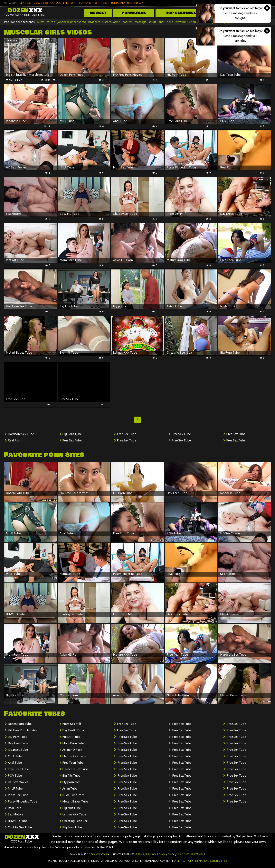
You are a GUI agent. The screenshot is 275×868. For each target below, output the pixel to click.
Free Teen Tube (73, 763)
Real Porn (14, 441)
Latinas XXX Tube (74, 815)
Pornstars (134, 13)
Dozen (25, 11)
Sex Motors (16, 815)
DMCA (171, 855)
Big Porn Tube (72, 434)
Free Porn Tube (18, 769)
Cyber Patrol (182, 861)
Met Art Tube (71, 737)
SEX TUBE (25, 3)
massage (140, 22)
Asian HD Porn (72, 750)
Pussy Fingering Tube (22, 802)
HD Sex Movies (18, 782)
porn (170, 22)
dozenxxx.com (97, 855)
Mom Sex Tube (18, 795)
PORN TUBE (100, 3)
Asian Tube (70, 789)
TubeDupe (12, 41)
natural (127, 22)
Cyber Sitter (218, 861)
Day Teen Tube (18, 744)
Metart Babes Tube (75, 802)
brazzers (94, 22)
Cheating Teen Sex (75, 821)
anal (161, 22)
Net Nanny (201, 861)
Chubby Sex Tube (20, 828)
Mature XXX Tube (74, 757)
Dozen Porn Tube (20, 724)
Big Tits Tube (71, 776)
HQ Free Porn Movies (22, 731)
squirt (152, 22)
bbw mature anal (187, 22)
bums (41, 22)
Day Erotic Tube (73, 731)
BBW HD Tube (18, 821)
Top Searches (181, 13)
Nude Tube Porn (73, 795)
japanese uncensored (72, 22)
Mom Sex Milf (72, 724)
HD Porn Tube (18, 737)
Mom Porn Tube (73, 744)
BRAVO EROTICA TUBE (47, 3)
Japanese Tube (18, 750)
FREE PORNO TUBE (121, 3)
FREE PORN (70, 3)
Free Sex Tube (72, 441)
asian (117, 22)
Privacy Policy (156, 855)
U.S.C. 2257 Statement (191, 855)
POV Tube (15, 776)
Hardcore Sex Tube (21, 434)
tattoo (51, 22)
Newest (98, 13)
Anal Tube (15, 763)
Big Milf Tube (71, 808)
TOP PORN (85, 3)
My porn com (71, 782)
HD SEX (139, 3)
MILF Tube (15, 757)
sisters (107, 22)
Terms (140, 855)
